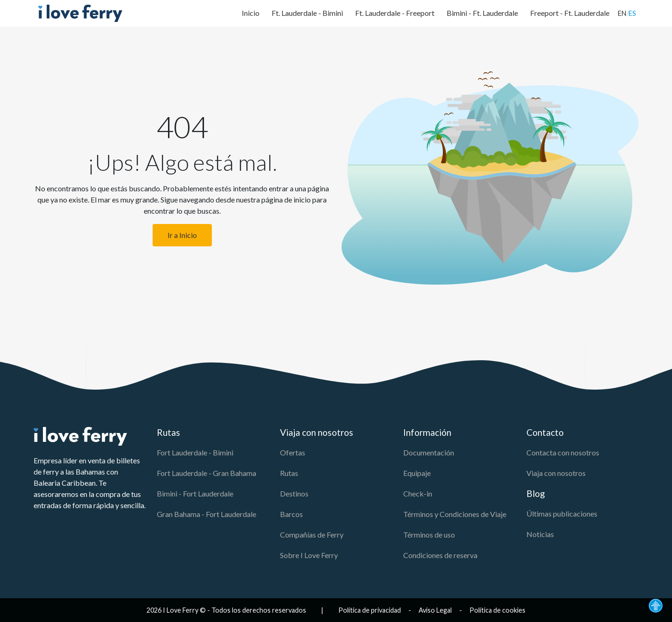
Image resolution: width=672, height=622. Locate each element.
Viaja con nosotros (556, 473)
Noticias (540, 534)
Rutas (289, 473)
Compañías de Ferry (312, 535)
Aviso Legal (435, 610)
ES (632, 13)
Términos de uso (429, 535)
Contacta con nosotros (563, 452)
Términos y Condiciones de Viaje (455, 514)
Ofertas (293, 452)
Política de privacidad (370, 610)
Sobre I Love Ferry (309, 555)
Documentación (429, 452)
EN (622, 13)
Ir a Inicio (182, 235)
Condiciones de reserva (440, 555)
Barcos (291, 514)
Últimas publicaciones (562, 514)
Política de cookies (497, 610)
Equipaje (417, 473)
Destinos (294, 493)
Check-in (418, 493)
